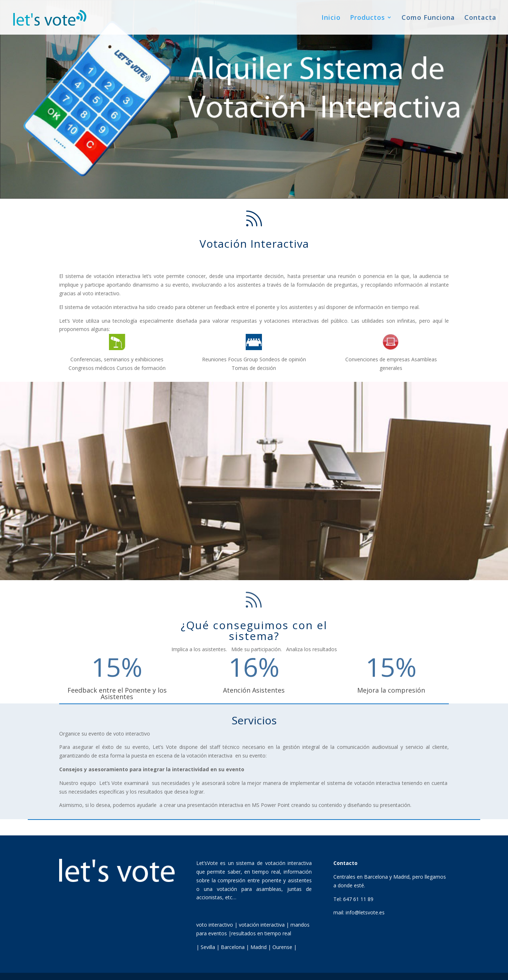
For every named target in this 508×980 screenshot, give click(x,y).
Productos (367, 18)
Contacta (480, 18)
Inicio (331, 18)
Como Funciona (428, 18)
